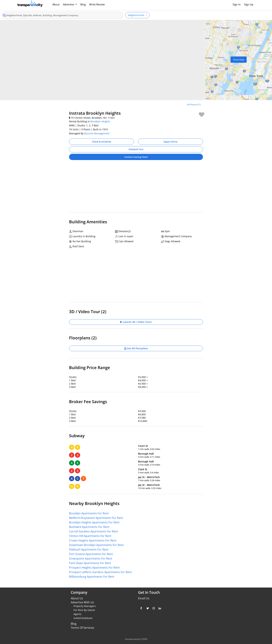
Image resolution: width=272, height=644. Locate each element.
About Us (77, 598)
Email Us (144, 598)
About (56, 4)
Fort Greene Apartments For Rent (91, 554)
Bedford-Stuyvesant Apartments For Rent (96, 518)
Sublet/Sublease (83, 618)
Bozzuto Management (97, 133)
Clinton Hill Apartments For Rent (90, 536)
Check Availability (102, 142)
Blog (83, 4)
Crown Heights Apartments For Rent (93, 540)
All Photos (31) (194, 105)
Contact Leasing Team (136, 157)
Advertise (69, 4)
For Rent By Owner (84, 610)
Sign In (237, 4)
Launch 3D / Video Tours (136, 322)
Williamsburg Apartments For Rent (92, 577)
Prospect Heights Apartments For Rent (94, 568)
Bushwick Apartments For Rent (89, 527)
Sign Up (249, 4)
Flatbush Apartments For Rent (89, 549)
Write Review (97, 4)
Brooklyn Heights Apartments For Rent (94, 522)
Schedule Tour (136, 149)
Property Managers (85, 606)
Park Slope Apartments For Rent (90, 563)
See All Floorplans (136, 348)
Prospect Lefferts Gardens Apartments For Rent (100, 572)
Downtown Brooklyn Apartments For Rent (96, 545)
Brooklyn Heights (100, 121)
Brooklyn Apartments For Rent (89, 513)
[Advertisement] (136, 188)
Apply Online (171, 142)
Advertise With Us (82, 602)
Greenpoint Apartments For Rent (91, 559)
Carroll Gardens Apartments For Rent (93, 531)
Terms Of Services (82, 628)
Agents (78, 614)
